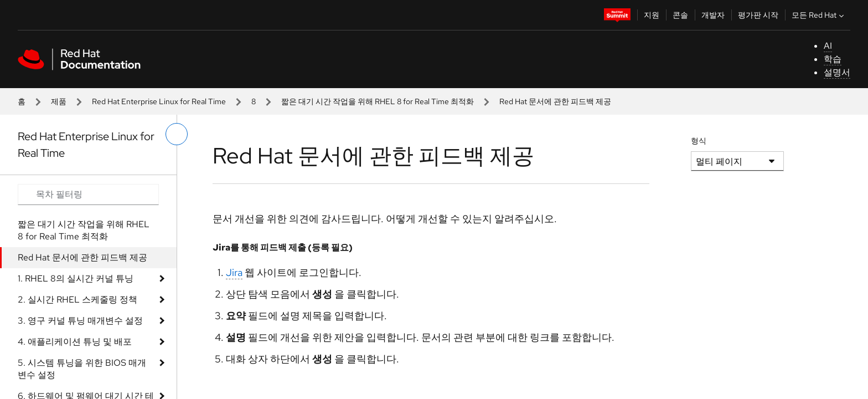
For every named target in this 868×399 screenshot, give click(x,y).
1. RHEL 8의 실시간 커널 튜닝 (76, 278)
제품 (59, 101)
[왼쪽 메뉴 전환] (177, 134)
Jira (234, 272)
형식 (699, 141)
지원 (652, 15)
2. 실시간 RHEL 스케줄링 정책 (77, 300)
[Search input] (88, 195)
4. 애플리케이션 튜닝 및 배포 (75, 342)
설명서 (837, 72)
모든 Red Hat (819, 15)
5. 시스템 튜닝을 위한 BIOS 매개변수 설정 (82, 369)
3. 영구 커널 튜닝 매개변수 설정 (80, 321)
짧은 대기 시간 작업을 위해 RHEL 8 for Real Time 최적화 (378, 101)
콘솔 (680, 15)
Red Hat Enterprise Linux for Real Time (159, 101)
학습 (833, 59)
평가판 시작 (758, 15)
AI (828, 46)
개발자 (713, 15)
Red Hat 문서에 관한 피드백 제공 (82, 257)
